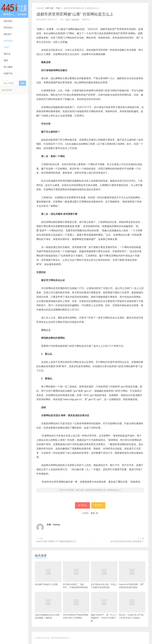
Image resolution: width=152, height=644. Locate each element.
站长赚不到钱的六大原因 (48, 578)
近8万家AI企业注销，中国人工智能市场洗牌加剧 (104, 580)
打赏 (99, 506)
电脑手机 (8, 73)
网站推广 (8, 34)
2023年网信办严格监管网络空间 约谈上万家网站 (76, 610)
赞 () (82, 506)
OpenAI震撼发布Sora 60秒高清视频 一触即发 (48, 610)
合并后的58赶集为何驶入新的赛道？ (127, 542)
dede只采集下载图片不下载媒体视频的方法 (56, 542)
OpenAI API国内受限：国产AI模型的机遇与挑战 (132, 580)
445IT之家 (14, 9)
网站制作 (8, 21)
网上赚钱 (8, 67)
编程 (6, 60)
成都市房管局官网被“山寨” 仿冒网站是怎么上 (75, 14)
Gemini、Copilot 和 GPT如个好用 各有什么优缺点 (132, 610)
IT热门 (7, 47)
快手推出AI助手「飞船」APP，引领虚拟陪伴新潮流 (76, 580)
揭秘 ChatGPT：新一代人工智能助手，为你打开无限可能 (104, 612)
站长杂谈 (8, 41)
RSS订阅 (7, 90)
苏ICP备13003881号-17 (60, 638)
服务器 (7, 54)
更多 (93, 513)
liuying (56, 525)
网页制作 (8, 28)
